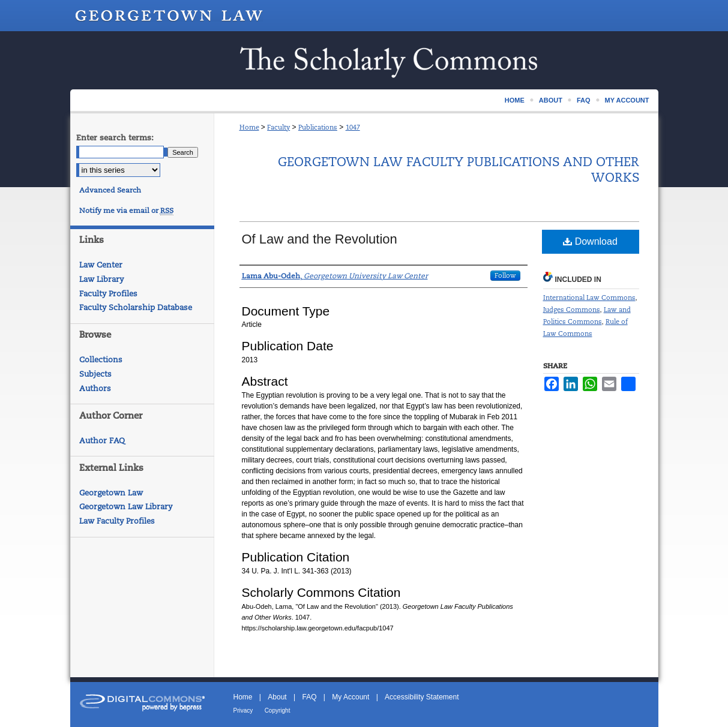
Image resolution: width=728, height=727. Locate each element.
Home (249, 127)
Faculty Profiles (108, 294)
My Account (350, 697)
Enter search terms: (115, 138)
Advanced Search (110, 190)
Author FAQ (102, 441)
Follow (505, 275)
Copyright (278, 711)
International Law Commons (589, 298)
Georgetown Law (111, 493)
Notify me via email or (126, 211)
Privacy (243, 711)
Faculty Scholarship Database (136, 307)
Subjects (95, 374)
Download (590, 241)
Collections (101, 360)
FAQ (309, 697)
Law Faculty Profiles (117, 521)
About (277, 697)
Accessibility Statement (422, 697)
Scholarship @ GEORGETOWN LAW (364, 60)
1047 (353, 127)
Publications (318, 127)
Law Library (101, 279)
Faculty (278, 127)
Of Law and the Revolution (320, 239)
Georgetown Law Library (126, 507)
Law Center (101, 265)
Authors (95, 388)
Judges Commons (572, 310)
